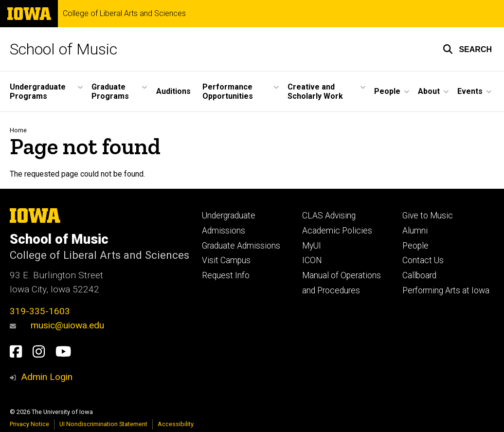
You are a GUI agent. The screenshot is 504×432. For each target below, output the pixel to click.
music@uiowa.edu (57, 325)
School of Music (63, 49)
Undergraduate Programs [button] (38, 91)
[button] (467, 49)
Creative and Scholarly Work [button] (315, 91)
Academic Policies (337, 231)
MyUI (312, 246)
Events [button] (470, 91)
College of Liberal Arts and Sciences (124, 14)
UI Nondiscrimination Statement (103, 424)
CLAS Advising (329, 216)
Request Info (226, 275)
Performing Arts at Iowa (446, 290)
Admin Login (47, 377)
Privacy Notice (29, 424)
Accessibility (176, 424)
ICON (312, 260)
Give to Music (428, 216)
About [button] (429, 91)
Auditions (173, 91)
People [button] (387, 91)
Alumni (415, 231)
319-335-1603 (40, 311)
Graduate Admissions (241, 246)
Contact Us (423, 260)
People (415, 246)
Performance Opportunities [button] (228, 91)
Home (18, 130)
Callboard (419, 275)
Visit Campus (226, 260)
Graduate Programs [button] (110, 91)
